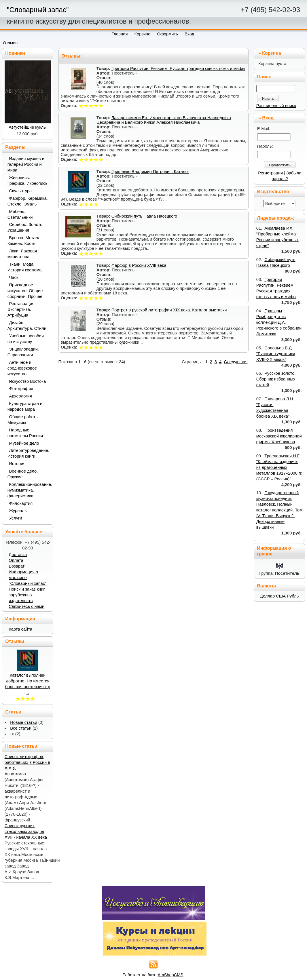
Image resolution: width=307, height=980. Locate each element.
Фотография (21, 389)
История (17, 464)
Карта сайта (20, 629)
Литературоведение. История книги (28, 453)
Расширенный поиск (276, 106)
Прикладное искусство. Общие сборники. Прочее (25, 291)
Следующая (236, 362)
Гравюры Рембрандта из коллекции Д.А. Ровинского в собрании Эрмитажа (279, 322)
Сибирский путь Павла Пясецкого (144, 216)
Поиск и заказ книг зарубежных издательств (27, 595)
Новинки (15, 53)
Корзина (271, 53)
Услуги (16, 518)
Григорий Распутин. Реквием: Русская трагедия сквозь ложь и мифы (178, 68)
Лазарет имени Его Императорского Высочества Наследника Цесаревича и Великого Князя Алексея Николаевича (164, 120)
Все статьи (21, 728)
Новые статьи (24, 722)
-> (12, 734)
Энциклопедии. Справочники (23, 352)
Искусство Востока (28, 381)
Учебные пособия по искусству (26, 339)
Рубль (293, 596)
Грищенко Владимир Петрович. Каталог (150, 172)
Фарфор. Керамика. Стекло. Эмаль (28, 201)
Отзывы (11, 43)
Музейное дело (24, 443)
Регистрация (270, 173)
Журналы (18, 511)
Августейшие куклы (28, 127)
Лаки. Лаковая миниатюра (22, 254)
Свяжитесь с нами (26, 606)
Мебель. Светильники (20, 214)
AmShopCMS (171, 975)
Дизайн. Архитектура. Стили (27, 326)
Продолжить (280, 165)
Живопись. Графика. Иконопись (28, 180)
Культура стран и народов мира (25, 406)
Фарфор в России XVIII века (139, 265)
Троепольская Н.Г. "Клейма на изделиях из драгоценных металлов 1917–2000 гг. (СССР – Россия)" (279, 467)
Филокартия (21, 503)
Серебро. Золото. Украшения (26, 227)
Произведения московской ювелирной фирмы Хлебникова (279, 436)
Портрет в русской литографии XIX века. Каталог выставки (169, 310)
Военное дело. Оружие (23, 474)
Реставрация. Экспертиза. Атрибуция (22, 309)
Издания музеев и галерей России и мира (26, 164)
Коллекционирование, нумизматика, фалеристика (28, 490)
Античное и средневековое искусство (22, 368)
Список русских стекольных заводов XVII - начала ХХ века (26, 831)
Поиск (264, 77)
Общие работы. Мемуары (24, 420)
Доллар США (273, 596)
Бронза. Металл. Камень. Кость (25, 241)
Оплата (16, 560)
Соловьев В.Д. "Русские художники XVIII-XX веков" (276, 354)
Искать (268, 99)
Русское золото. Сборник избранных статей (276, 379)
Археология (21, 396)
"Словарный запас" (38, 10)
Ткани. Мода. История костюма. (25, 267)
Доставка (18, 555)
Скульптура (21, 191)
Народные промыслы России (25, 433)
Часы (14, 277)
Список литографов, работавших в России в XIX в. (27, 762)
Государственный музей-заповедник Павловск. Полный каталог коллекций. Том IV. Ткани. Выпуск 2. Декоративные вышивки (279, 510)
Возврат (17, 566)
